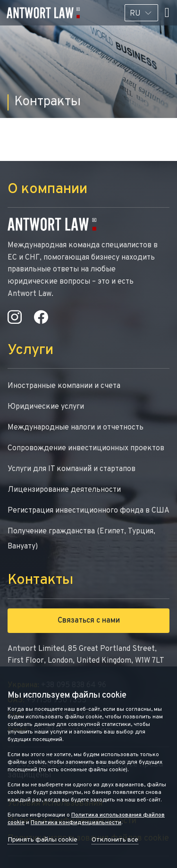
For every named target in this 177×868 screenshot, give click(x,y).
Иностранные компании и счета (64, 386)
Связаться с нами (89, 621)
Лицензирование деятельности (64, 490)
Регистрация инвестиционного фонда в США (88, 511)
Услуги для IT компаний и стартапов (72, 469)
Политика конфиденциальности (76, 823)
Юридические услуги (46, 407)
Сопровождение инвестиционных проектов (86, 448)
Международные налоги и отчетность (76, 428)
